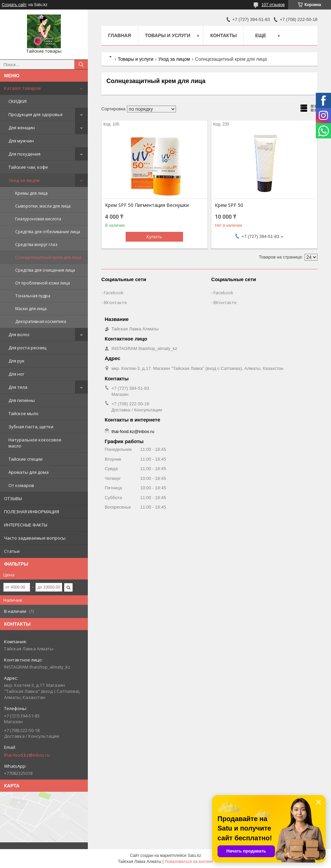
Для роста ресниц (27, 348)
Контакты (223, 35)
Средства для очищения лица (45, 270)
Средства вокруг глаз (36, 245)
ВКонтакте (115, 302)
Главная (120, 35)
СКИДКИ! (18, 101)
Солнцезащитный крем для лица (48, 257)
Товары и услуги (168, 35)
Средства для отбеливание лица (48, 232)
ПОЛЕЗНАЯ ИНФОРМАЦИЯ (32, 512)
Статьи (12, 551)
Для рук (17, 361)
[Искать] (81, 64)
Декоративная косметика (41, 321)
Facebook (114, 293)
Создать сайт (14, 5)
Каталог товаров (22, 88)
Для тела (18, 387)
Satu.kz (194, 856)
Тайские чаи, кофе (28, 167)
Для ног (16, 374)
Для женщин (22, 128)
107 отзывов (273, 5)
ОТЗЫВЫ (13, 498)
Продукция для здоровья (35, 114)
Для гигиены (22, 400)
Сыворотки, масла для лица (43, 206)
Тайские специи (26, 459)
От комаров (21, 485)
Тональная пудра (33, 296)
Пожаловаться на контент (189, 862)
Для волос (19, 334)
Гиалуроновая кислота (38, 219)
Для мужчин (21, 141)
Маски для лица (31, 309)
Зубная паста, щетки (31, 427)
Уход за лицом (24, 180)
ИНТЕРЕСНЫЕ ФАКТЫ (26, 525)
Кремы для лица (31, 193)
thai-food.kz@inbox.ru (27, 755)
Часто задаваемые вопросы (35, 538)
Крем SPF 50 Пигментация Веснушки (147, 205)
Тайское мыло (23, 413)
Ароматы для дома (29, 472)
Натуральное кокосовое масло (35, 443)
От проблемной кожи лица (43, 283)
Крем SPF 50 (229, 205)
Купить (154, 237)
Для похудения (24, 154)
